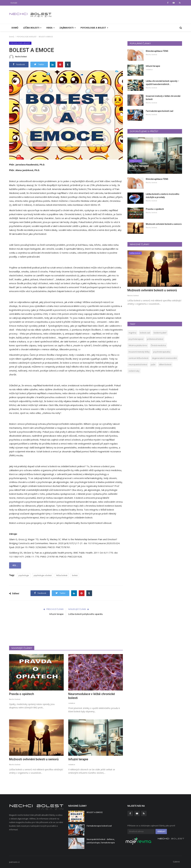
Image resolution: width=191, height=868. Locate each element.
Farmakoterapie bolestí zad (160, 111)
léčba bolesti (62, 575)
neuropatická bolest (138, 364)
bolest (75, 575)
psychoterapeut (136, 339)
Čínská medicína (158, 345)
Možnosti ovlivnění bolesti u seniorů (34, 759)
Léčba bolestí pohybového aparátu (85, 614)
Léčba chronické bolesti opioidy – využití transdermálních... (162, 83)
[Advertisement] (66, 633)
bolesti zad (145, 333)
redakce (72, 703)
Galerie (176, 862)
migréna (132, 333)
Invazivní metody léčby (139, 352)
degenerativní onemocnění (164, 358)
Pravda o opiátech (22, 694)
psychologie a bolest (43, 575)
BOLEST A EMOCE (95, 812)
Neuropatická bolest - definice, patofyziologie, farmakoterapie (101, 841)
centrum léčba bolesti (139, 358)
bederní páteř (160, 333)
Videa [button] (50, 28)
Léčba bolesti (135, 161)
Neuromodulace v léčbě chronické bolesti (92, 696)
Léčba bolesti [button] (32, 28)
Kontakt (14, 3)
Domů (15, 28)
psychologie (24, 575)
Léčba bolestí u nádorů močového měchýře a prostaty (163, 196)
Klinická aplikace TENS (157, 51)
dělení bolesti (165, 364)
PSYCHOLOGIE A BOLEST (27, 37)
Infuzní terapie (56, 614)
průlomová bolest (155, 339)
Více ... (15, 565)
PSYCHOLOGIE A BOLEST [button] (94, 28)
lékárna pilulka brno (138, 345)
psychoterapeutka (162, 352)
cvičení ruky (134, 371)
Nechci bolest (18, 57)
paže (153, 364)
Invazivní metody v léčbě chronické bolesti (163, 98)
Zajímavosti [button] (68, 28)
